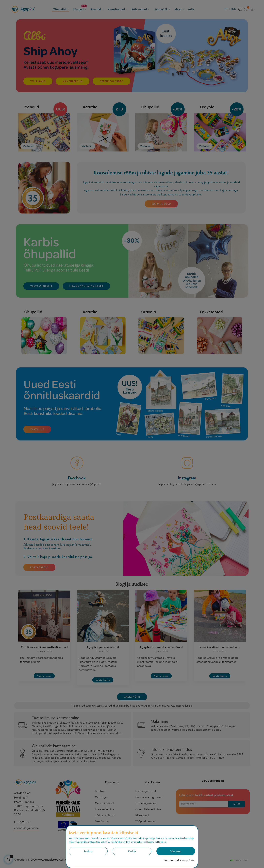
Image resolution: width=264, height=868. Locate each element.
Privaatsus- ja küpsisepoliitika (179, 860)
